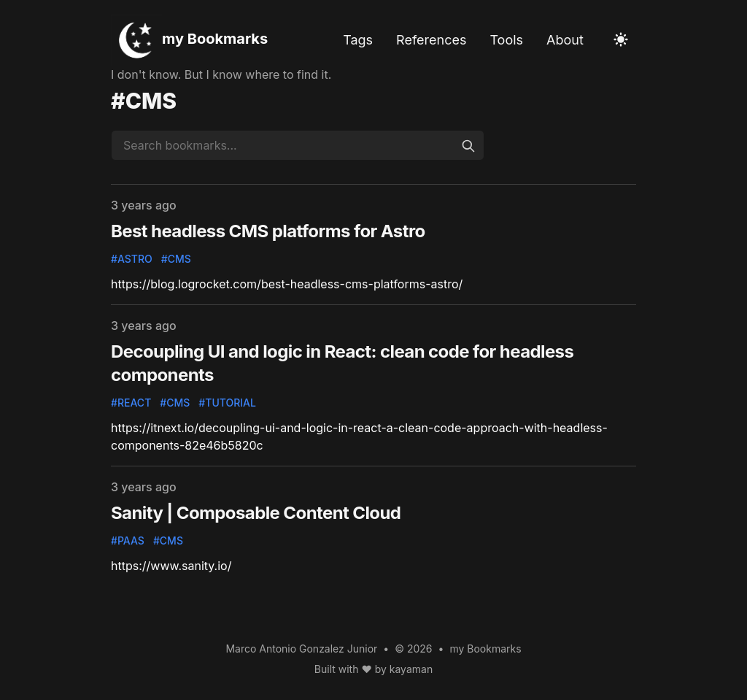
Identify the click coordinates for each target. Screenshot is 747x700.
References (431, 40)
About (565, 40)
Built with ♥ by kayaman (373, 669)
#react (131, 403)
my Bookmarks (215, 39)
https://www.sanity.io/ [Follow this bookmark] (171, 566)
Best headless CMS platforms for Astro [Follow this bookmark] (268, 231)
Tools (506, 40)
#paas (128, 541)
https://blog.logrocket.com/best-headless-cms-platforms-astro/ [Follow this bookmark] (287, 284)
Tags (358, 40)
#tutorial (227, 403)
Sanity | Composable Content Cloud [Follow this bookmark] (256, 513)
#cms (176, 259)
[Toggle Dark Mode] (621, 39)
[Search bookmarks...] (298, 145)
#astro (132, 259)
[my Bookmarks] (136, 40)
